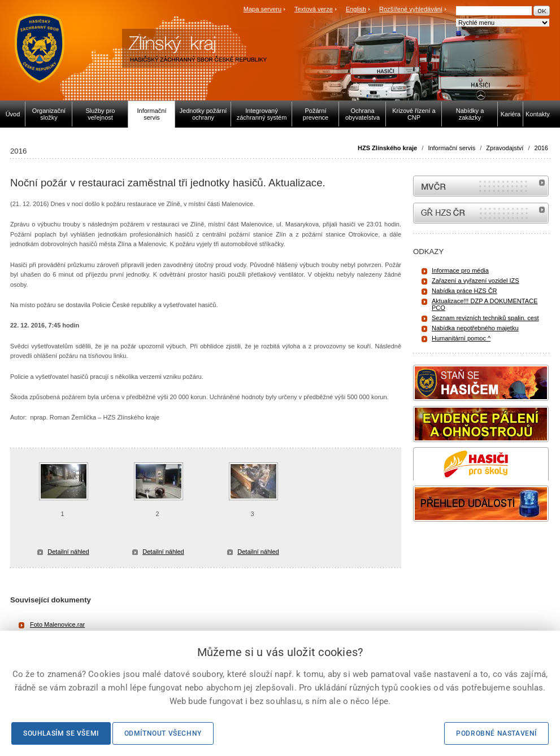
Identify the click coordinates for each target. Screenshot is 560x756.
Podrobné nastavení (496, 733)
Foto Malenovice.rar (57, 624)
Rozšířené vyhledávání (411, 9)
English (356, 9)
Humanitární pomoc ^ (461, 338)
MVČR (481, 186)
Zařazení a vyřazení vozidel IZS (476, 281)
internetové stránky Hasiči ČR (481, 213)
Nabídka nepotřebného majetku (475, 328)
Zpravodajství (505, 148)
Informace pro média (460, 270)
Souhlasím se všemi (61, 733)
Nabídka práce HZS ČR (465, 291)
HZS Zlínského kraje (387, 148)
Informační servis (452, 148)
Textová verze (314, 9)
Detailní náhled (68, 552)
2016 (541, 148)
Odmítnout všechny (163, 733)
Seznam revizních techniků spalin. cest (485, 318)
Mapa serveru (262, 9)
